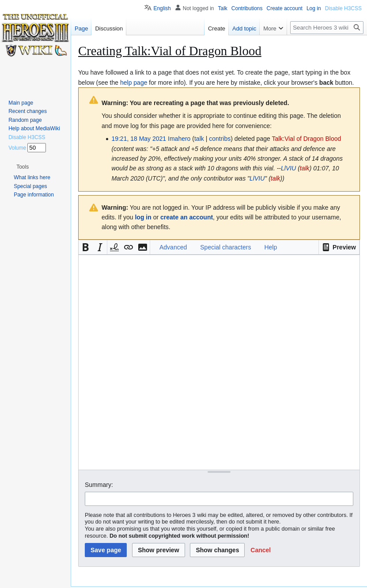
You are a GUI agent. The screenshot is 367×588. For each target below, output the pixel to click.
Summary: (99, 485)
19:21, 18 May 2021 (139, 139)
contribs (220, 139)
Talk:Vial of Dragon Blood (306, 139)
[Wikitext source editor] (219, 362)
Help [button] (271, 247)
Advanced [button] (173, 247)
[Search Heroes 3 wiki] (327, 28)
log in (143, 217)
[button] (339, 247)
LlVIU (288, 168)
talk (199, 139)
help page (134, 83)
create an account (187, 217)
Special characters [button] (225, 247)
